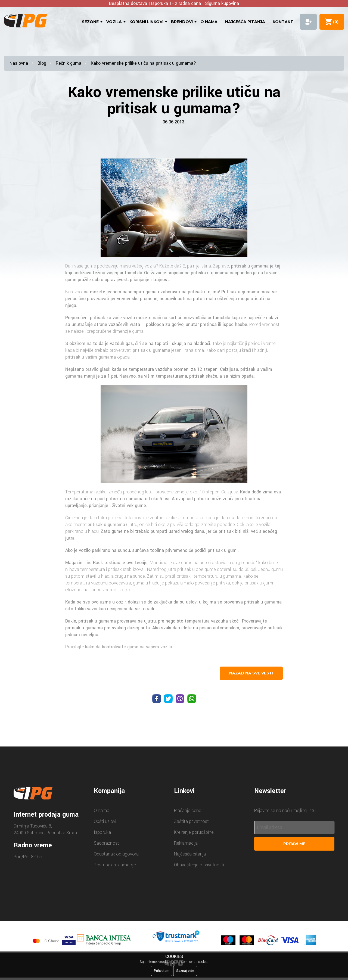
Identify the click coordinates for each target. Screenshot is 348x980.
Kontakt (283, 22)
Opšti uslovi (105, 821)
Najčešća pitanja (245, 22)
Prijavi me (294, 844)
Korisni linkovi (146, 22)
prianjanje (140, 280)
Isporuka (102, 832)
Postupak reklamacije (115, 865)
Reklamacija (186, 843)
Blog (42, 63)
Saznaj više (185, 971)
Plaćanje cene (188, 811)
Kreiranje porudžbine (194, 832)
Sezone (90, 22)
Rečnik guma (69, 63)
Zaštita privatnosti (192, 821)
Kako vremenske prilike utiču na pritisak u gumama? (143, 63)
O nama (209, 22)
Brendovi (182, 22)
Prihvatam (162, 971)
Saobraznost (106, 843)
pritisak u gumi (223, 550)
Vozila (114, 22)
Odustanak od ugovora (116, 854)
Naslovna (19, 63)
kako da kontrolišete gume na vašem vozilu (129, 647)
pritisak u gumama (250, 266)
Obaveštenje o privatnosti (199, 865)
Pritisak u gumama (240, 292)
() (335, 22)
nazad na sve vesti (251, 673)
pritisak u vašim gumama (91, 357)
